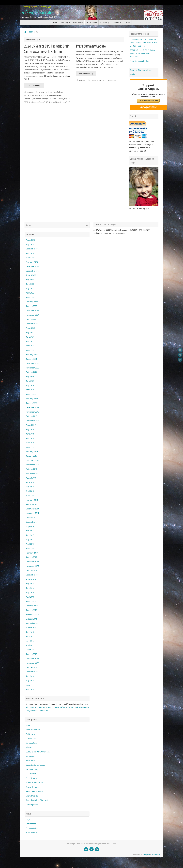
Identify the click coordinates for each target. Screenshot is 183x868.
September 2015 (33, 623)
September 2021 (33, 324)
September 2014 (33, 672)
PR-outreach (31, 774)
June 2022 (30, 284)
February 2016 (32, 606)
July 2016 (30, 584)
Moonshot (30, 756)
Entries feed (31, 824)
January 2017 (31, 557)
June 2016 (30, 588)
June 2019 (30, 434)
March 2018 (31, 496)
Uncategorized (111, 80)
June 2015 (30, 637)
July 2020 (30, 377)
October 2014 (31, 668)
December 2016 (32, 562)
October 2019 (31, 416)
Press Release (58, 92)
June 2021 (30, 337)
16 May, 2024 (43, 92)
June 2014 (30, 676)
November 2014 (32, 663)
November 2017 (32, 513)
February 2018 (32, 500)
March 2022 (31, 297)
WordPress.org (32, 833)
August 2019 (31, 425)
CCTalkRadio (31, 739)
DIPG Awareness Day (55, 99)
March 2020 (31, 394)
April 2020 (30, 390)
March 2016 (31, 601)
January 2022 (31, 306)
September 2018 (33, 474)
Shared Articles (32, 796)
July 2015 (30, 632)
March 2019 (31, 447)
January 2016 (31, 610)
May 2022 (30, 289)
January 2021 (31, 359)
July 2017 (30, 531)
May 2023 (30, 253)
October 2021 (31, 319)
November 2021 (32, 315)
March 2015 (31, 650)
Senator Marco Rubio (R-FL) (59, 102)
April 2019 (30, 443)
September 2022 (33, 271)
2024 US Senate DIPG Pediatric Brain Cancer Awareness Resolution (143, 53)
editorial (29, 747)
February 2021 (32, 355)
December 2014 (32, 659)
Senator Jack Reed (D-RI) (38, 102)
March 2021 (31, 350)
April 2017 (30, 544)
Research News (32, 787)
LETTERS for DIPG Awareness (38, 752)
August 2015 (31, 628)
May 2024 (30, 245)
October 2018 (31, 469)
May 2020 (30, 386)
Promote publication (35, 783)
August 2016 (31, 579)
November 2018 (32, 465)
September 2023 (33, 249)
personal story (32, 770)
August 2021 (31, 328)
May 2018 (30, 487)
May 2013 (30, 689)
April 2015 (30, 645)
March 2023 (31, 258)
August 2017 (31, 527)
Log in (28, 820)
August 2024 (31, 240)
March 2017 (31, 548)
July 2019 (30, 430)
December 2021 (32, 311)
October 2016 (31, 571)
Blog (28, 725)
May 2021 (30, 341)
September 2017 (33, 522)
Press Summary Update (91, 46)
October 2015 (31, 619)
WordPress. (156, 855)
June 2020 (30, 381)
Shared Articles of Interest (37, 800)
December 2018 (32, 460)
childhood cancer (40, 99)
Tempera (146, 855)
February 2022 (32, 302)
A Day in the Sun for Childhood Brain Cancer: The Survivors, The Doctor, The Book (144, 43)
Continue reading (34, 86)
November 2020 (32, 368)
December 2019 (32, 408)
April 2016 (30, 597)
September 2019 (33, 421)
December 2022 (32, 267)
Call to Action (31, 734)
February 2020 (32, 399)
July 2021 (30, 333)
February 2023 (32, 262)
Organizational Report (35, 765)
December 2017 (32, 509)
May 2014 (30, 681)
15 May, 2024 (96, 80)
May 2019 (30, 438)
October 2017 (31, 518)
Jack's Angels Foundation (37, 12)
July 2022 (30, 280)
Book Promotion (33, 730)
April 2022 (30, 293)
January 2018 (31, 504)
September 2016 (33, 575)
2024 (31, 32)
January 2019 (31, 456)
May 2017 (30, 540)
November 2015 (32, 615)
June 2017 (30, 535)
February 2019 (32, 452)
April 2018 (30, 491)
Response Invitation (34, 791)
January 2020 (31, 403)
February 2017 (32, 553)
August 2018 (31, 478)
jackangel (30, 92)
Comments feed (32, 828)
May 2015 (30, 641)
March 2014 (31, 685)
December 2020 (32, 363)
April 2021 (30, 346)
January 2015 (31, 654)
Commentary (31, 743)
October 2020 (31, 372)
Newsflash (30, 761)
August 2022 (31, 275)
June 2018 (30, 482)
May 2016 (30, 593)
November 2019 (32, 412)
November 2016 (32, 566)
